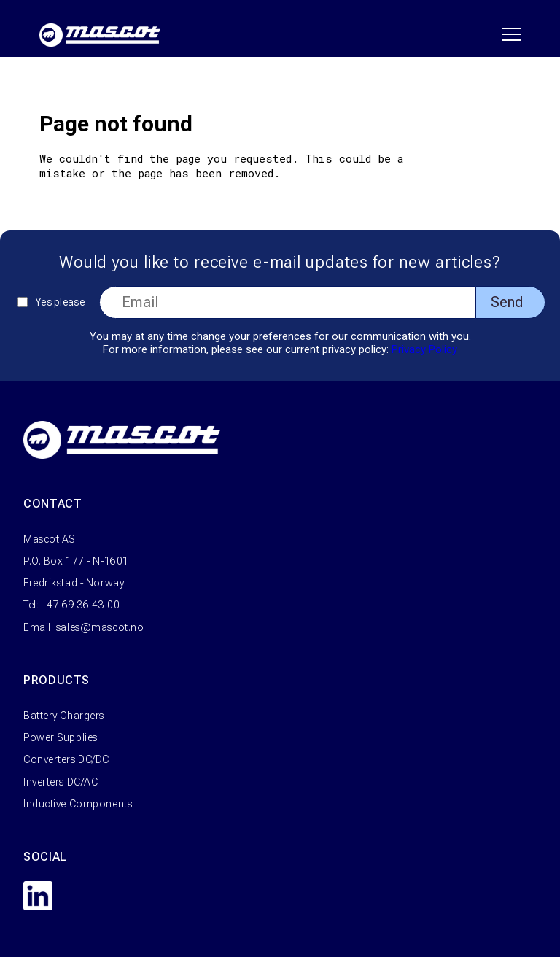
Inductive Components (78, 804)
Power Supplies (61, 737)
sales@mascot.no (100, 627)
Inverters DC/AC (61, 782)
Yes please (60, 302)
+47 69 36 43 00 (81, 605)
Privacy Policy (424, 349)
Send (507, 302)
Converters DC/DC (66, 759)
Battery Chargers (64, 716)
